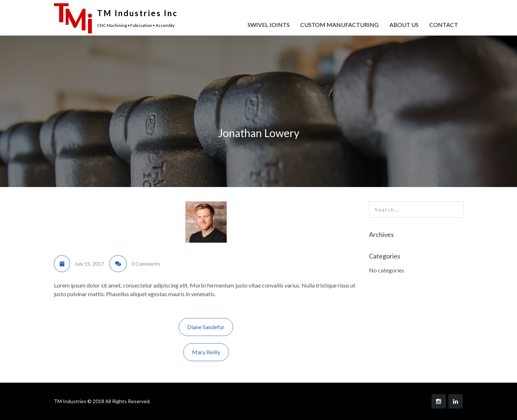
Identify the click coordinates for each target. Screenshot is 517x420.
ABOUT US (404, 25)
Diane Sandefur (206, 327)
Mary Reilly (206, 352)
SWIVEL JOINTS (269, 25)
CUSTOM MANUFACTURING (340, 25)
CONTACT (444, 25)
